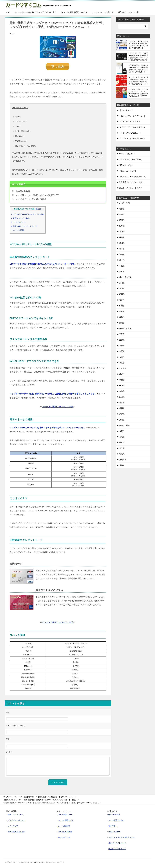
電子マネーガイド (126, 165)
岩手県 (122, 214)
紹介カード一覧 (64, 837)
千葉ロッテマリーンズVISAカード (133, 116)
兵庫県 (122, 357)
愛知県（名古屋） (126, 329)
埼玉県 (122, 260)
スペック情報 (18, 230)
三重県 (122, 334)
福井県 (122, 300)
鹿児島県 (123, 460)
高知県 (122, 420)
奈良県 (122, 363)
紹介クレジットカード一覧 (128, 12)
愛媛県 (122, 414)
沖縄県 (122, 465)
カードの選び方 (64, 826)
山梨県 (122, 306)
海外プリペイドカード (117, 843)
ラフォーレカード (126, 110)
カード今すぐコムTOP (16, 831)
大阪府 (122, 351)
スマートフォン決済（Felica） (131, 159)
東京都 (122, 271)
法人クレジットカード (117, 848)
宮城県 (122, 231)
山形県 (122, 226)
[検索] (133, 26)
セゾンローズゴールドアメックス (132, 127)
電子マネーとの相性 (20, 218)
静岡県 (122, 323)
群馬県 (122, 254)
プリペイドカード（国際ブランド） (133, 177)
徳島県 (122, 403)
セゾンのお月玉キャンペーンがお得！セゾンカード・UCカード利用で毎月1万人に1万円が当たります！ (139, 93)
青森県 (122, 209)
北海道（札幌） (125, 203)
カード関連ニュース (66, 814)
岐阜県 (122, 317)
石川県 (122, 294)
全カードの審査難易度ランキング (74, 12)
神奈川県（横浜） (126, 277)
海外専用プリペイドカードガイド (132, 182)
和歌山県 (123, 368)
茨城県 (122, 243)
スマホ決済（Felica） (117, 820)
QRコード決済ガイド (128, 154)
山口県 (122, 397)
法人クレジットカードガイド (131, 188)
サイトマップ (13, 826)
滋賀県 (122, 340)
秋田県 (122, 220)
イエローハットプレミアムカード (132, 139)
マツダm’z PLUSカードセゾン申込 (58, 406)
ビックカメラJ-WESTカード (130, 133)
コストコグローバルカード (130, 121)
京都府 (122, 346)
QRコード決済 (114, 814)
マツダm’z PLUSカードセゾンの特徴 (28, 214)
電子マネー (113, 826)
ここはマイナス (18, 222)
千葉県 (122, 266)
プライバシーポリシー (16, 820)
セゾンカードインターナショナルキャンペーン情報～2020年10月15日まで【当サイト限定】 (139, 45)
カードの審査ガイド (66, 820)
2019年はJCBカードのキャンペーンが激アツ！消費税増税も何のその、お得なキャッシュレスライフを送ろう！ (139, 69)
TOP (8, 12)
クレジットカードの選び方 (103, 12)
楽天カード (16, 563)
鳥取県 (122, 374)
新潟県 (122, 283)
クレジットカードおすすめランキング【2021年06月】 (35, 12)
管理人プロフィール (15, 814)
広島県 (122, 391)
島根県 (122, 380)
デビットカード (114, 831)
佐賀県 (122, 431)
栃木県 (122, 249)
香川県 (122, 408)
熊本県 (122, 442)
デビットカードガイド (128, 171)
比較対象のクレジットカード (24, 226)
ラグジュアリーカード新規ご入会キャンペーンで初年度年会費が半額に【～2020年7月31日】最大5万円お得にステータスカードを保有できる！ (138, 57)
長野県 (122, 311)
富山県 (122, 289)
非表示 (38, 209)
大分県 (122, 448)
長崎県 (122, 437)
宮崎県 (122, 454)
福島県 (122, 237)
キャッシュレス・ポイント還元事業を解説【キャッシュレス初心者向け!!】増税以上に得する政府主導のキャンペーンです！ (138, 81)
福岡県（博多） (125, 425)
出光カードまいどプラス (49, 590)
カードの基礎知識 (65, 831)
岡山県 (122, 385)
